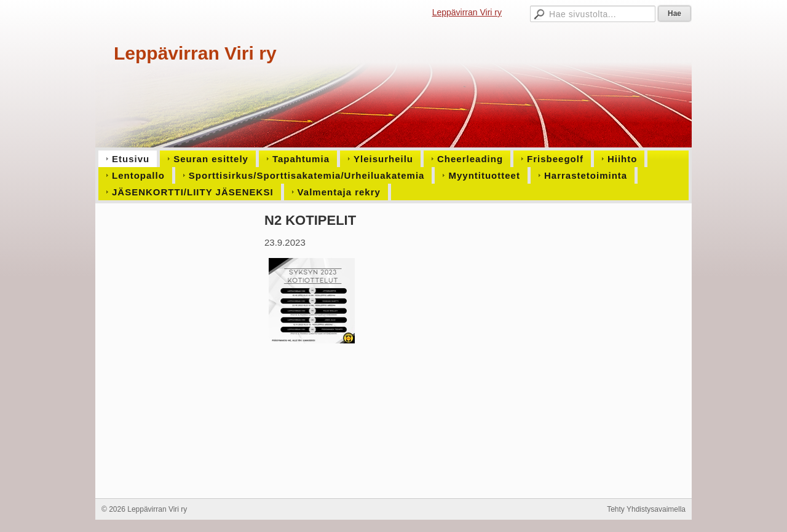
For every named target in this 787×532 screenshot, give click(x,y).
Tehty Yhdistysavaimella (646, 509)
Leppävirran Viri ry (467, 12)
